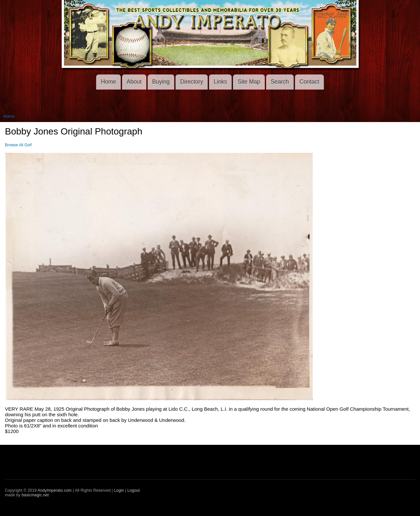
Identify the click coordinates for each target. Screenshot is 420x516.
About (134, 82)
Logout (134, 490)
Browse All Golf (18, 145)
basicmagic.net (35, 495)
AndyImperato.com (55, 490)
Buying (161, 82)
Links (220, 82)
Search (280, 82)
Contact (309, 82)
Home (108, 82)
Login (119, 490)
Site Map (249, 82)
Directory (192, 82)
